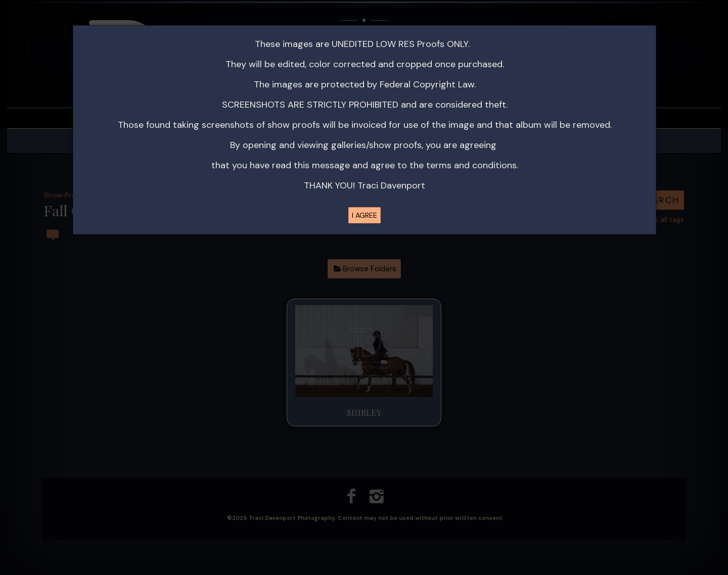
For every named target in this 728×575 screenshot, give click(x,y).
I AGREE (365, 215)
